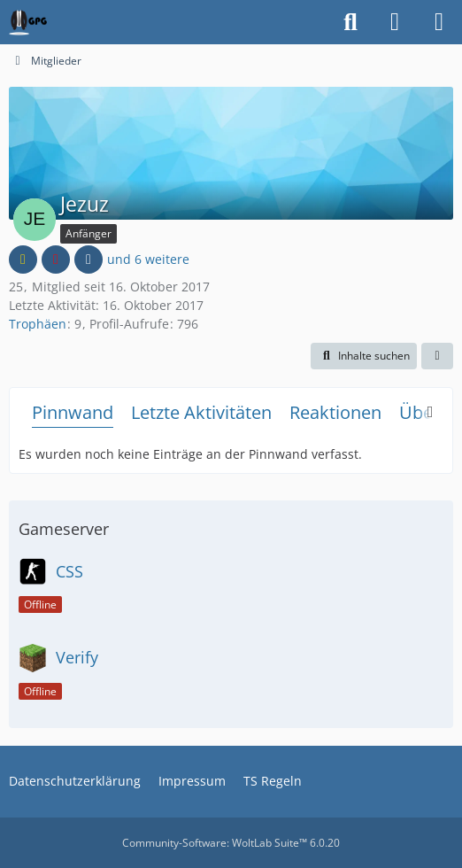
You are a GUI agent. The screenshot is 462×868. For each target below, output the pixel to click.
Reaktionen (335, 412)
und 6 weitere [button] (148, 259)
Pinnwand (73, 412)
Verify (77, 657)
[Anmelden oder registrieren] (395, 22)
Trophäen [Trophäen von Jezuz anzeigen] (38, 324)
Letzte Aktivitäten (201, 412)
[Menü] (439, 22)
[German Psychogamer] (28, 22)
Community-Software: (231, 843)
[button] (364, 356)
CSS (69, 571)
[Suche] (350, 22)
